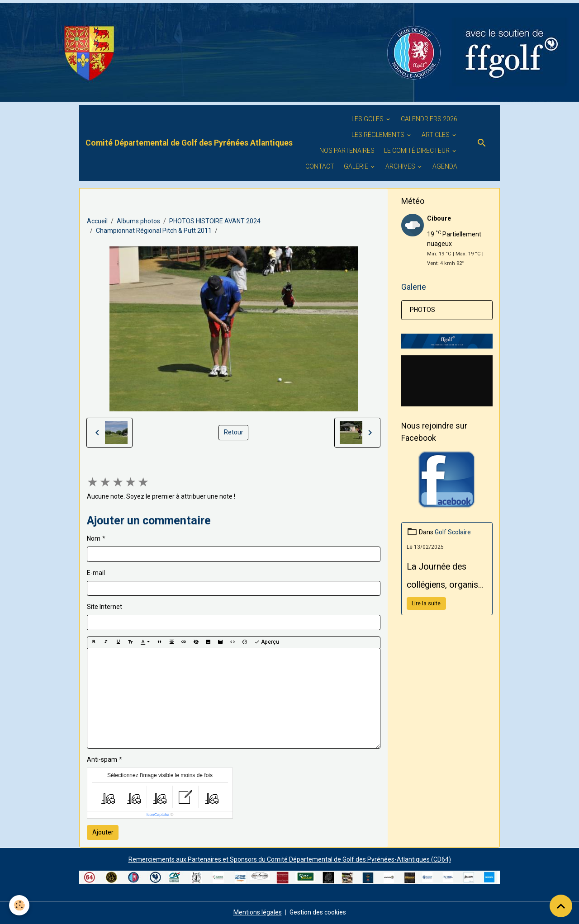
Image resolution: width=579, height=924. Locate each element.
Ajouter (103, 832)
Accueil (97, 221)
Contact (320, 166)
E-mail (96, 573)
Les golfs (368, 119)
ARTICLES (436, 135)
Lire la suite (426, 603)
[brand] (189, 143)
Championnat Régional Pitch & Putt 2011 (154, 231)
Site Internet (104, 607)
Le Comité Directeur (418, 151)
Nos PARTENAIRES (347, 151)
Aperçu (267, 642)
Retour (234, 432)
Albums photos (138, 221)
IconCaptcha (158, 815)
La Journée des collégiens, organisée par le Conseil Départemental (447, 578)
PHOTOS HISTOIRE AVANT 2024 (215, 221)
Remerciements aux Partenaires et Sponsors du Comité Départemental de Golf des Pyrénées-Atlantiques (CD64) (290, 859)
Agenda (445, 166)
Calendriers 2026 (429, 119)
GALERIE (357, 166)
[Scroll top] (561, 906)
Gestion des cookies (318, 912)
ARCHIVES (401, 166)
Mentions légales (258, 912)
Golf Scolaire (453, 532)
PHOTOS (422, 310)
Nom (94, 538)
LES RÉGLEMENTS (379, 135)
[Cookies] (19, 905)
